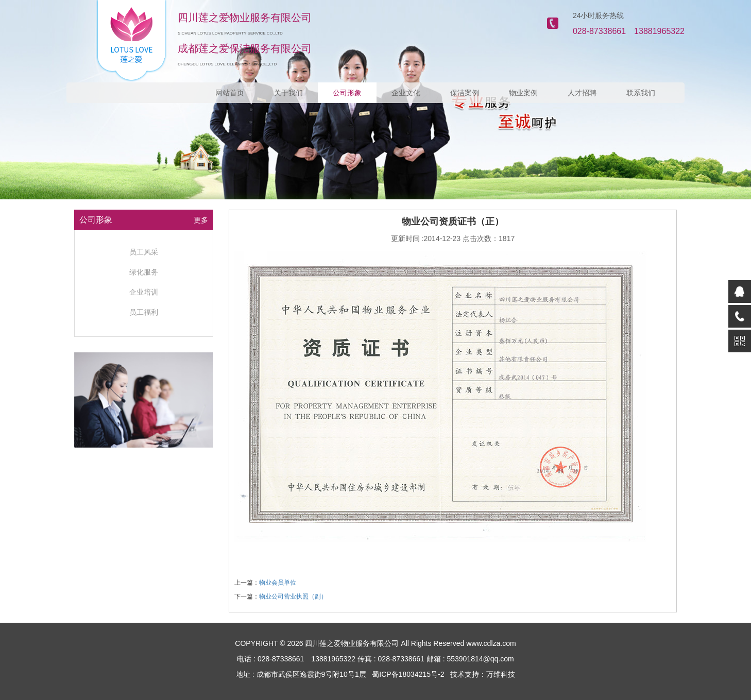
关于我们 (288, 93)
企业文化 (406, 93)
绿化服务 (144, 272)
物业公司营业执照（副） (293, 596)
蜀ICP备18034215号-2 (408, 674)
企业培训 (144, 292)
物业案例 (523, 93)
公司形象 (347, 93)
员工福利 (144, 312)
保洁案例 (465, 93)
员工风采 (144, 252)
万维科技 (501, 674)
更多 (201, 220)
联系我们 (641, 93)
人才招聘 (582, 93)
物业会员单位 (278, 583)
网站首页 (230, 93)
